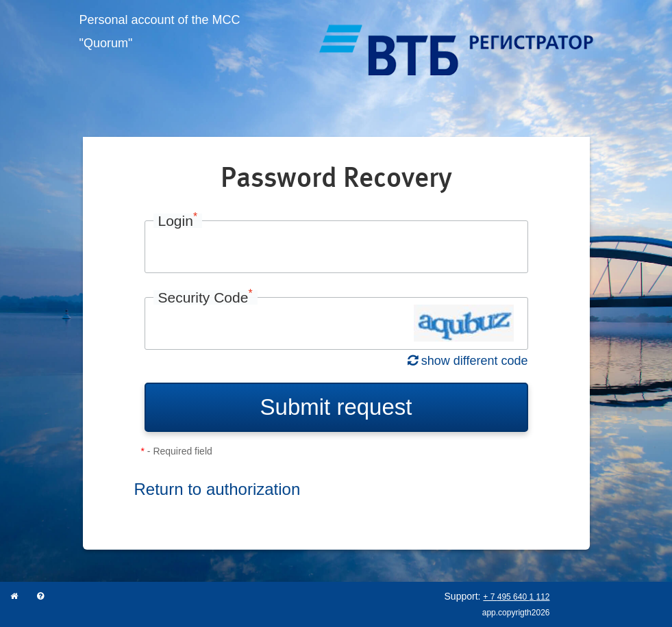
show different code (468, 361)
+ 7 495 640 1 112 (516, 597)
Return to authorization (217, 489)
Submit (336, 407)
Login (178, 221)
